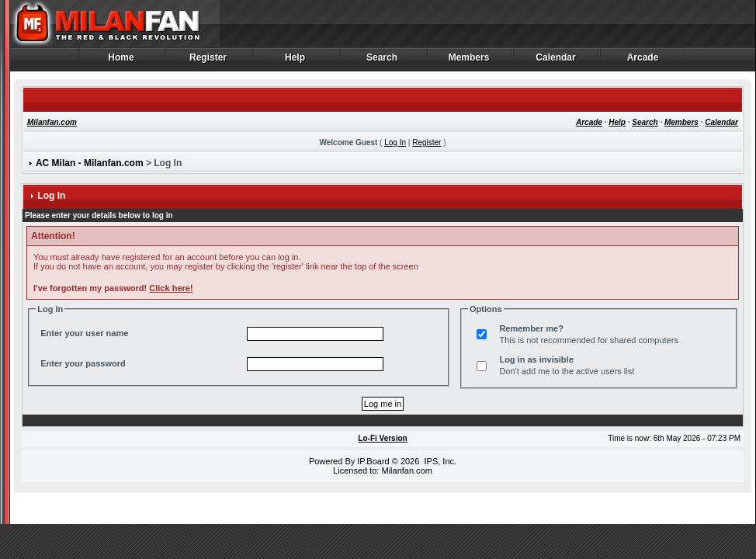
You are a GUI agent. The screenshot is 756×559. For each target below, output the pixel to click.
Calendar (556, 61)
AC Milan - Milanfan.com (90, 163)
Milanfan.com (52, 122)
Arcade (643, 61)
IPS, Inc (439, 461)
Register (208, 61)
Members (469, 61)
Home (121, 61)
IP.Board (373, 461)
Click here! (171, 288)
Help (295, 61)
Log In (395, 142)
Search (382, 61)
